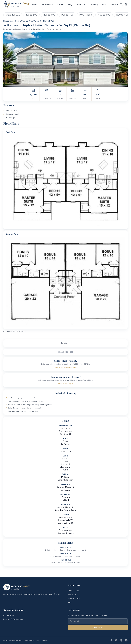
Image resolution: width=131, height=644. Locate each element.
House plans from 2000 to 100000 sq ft (22, 21)
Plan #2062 (66, 560)
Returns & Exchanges (13, 619)
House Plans (48, 4)
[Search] (121, 4)
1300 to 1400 (67, 15)
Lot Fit (61, 4)
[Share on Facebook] (67, 352)
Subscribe (98, 627)
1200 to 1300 (49, 15)
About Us (81, 4)
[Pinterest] (121, 640)
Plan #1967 (65, 554)
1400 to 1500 (86, 15)
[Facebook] (111, 640)
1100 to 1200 (31, 15)
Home (35, 4)
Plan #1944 (65, 548)
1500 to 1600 (104, 15)
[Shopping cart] (126, 4)
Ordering (94, 4)
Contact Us (9, 615)
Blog (70, 4)
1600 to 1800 (122, 15)
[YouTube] (126, 640)
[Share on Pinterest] (71, 352)
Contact (114, 4)
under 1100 (13, 15)
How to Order (74, 599)
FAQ (104, 4)
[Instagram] (116, 640)
